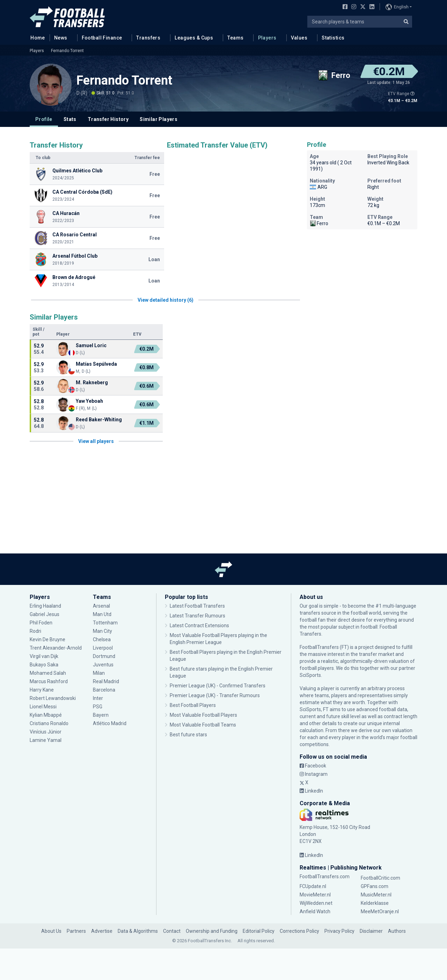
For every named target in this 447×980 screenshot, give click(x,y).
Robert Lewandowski (53, 698)
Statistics (333, 38)
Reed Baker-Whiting (99, 420)
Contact (172, 931)
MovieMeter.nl (315, 895)
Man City (102, 631)
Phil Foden (41, 623)
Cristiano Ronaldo (49, 723)
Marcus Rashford (49, 681)
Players (267, 38)
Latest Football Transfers (197, 606)
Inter (98, 698)
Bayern (101, 715)
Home (36, 37)
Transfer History (108, 119)
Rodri (35, 631)
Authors (397, 931)
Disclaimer (371, 931)
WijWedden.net (316, 903)
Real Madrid (106, 681)
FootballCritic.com (380, 878)
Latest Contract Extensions (199, 625)
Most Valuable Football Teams (203, 725)
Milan (99, 673)
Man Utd (102, 614)
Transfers (148, 38)
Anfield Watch (315, 911)
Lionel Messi (44, 707)
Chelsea (102, 639)
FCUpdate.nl (313, 886)
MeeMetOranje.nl (380, 911)
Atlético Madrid (110, 723)
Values (299, 38)
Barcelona (104, 690)
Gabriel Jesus (45, 614)
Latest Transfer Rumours (197, 616)
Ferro (319, 223)
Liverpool (103, 648)
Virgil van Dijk (45, 656)
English (397, 7)
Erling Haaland (45, 606)
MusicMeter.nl (376, 895)
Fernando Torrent (67, 51)
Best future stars (188, 735)
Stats (70, 119)
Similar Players (159, 119)
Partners (76, 931)
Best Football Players (193, 705)
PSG (98, 707)
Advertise (102, 931)
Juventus (103, 665)
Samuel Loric (91, 345)
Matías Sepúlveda (96, 364)
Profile (44, 119)
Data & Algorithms (138, 931)
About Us (51, 931)
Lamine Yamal (46, 740)
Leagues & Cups (194, 38)
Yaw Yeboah (89, 401)
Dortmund (104, 656)
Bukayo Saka (44, 665)
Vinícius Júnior (46, 732)
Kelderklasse (375, 903)
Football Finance (102, 38)
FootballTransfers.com (325, 877)
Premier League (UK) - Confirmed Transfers (218, 686)
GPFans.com (375, 886)
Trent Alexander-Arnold (56, 648)
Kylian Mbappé (46, 715)
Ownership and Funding (212, 931)
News (61, 38)
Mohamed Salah (48, 673)
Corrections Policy (299, 931)
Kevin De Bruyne (47, 639)
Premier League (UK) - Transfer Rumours (215, 695)
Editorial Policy (259, 931)
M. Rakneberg (92, 382)
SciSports (310, 675)
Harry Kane (42, 690)
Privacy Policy (339, 931)
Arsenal (101, 606)
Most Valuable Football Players (203, 715)
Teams (235, 38)
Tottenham (105, 623)
